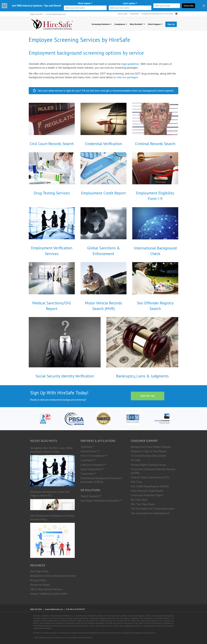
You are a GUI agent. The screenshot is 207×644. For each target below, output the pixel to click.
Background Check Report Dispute (151, 447)
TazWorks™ (87, 447)
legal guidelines (130, 64)
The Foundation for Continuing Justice (153, 509)
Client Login (122, 14)
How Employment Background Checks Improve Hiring (52, 518)
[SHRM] (133, 419)
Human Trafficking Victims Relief (49, 594)
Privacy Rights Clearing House (148, 465)
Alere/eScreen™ (90, 451)
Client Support (154, 24)
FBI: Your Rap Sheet (143, 504)
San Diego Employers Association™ (101, 501)
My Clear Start (139, 500)
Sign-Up (171, 24)
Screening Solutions (101, 24)
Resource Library (40, 585)
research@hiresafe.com (56, 14)
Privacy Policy (38, 580)
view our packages (127, 77)
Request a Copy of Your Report (149, 451)
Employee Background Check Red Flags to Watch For (50, 494)
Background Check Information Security (53, 576)
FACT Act (136, 482)
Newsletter (134, 14)
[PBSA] (74, 419)
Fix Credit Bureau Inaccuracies (148, 456)
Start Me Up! (148, 396)
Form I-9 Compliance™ (94, 456)
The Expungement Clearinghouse (150, 513)
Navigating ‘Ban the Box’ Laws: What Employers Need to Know (51, 450)
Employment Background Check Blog (157, 14)
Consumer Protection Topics (147, 495)
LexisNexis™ (88, 460)
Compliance (120, 24)
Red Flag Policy (39, 571)
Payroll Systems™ (91, 496)
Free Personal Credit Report (147, 491)
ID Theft (135, 460)
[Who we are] (103, 419)
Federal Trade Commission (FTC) (150, 478)
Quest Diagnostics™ (92, 469)
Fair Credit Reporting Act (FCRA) (150, 486)
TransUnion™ (88, 474)
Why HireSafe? (136, 24)
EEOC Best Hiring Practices (46, 589)
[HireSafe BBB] (45, 419)
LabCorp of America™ (93, 465)
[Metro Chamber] (162, 419)
